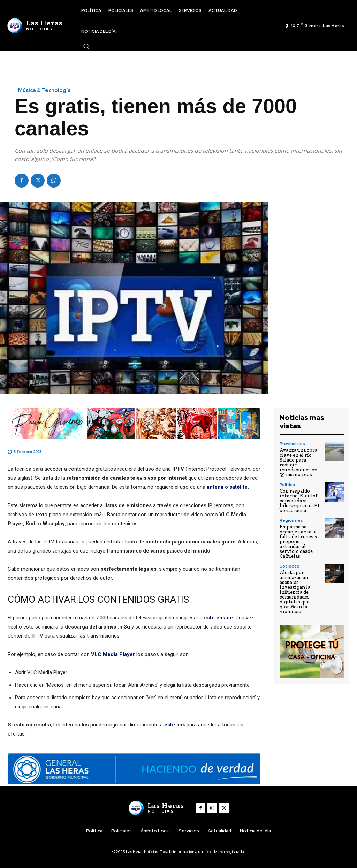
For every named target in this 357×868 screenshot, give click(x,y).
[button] (86, 46)
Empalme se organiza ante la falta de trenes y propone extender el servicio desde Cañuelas (299, 542)
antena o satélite (227, 487)
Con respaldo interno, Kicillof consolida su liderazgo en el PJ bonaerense (299, 501)
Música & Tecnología (44, 90)
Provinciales (292, 444)
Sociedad (290, 566)
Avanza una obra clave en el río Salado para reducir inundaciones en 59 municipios (298, 462)
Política (287, 485)
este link (175, 725)
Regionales (291, 520)
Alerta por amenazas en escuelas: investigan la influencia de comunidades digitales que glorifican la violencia (295, 592)
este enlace (218, 618)
